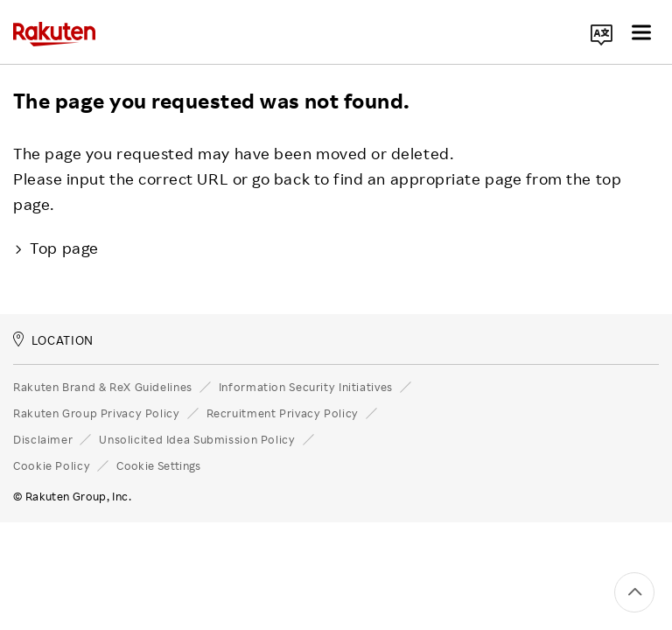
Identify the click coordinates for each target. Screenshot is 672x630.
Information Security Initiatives (306, 387)
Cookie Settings (159, 465)
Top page (56, 248)
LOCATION (53, 340)
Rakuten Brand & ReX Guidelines (103, 387)
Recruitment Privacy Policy (283, 413)
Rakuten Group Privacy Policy (97, 413)
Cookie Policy (52, 465)
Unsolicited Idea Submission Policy (197, 439)
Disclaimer (43, 439)
